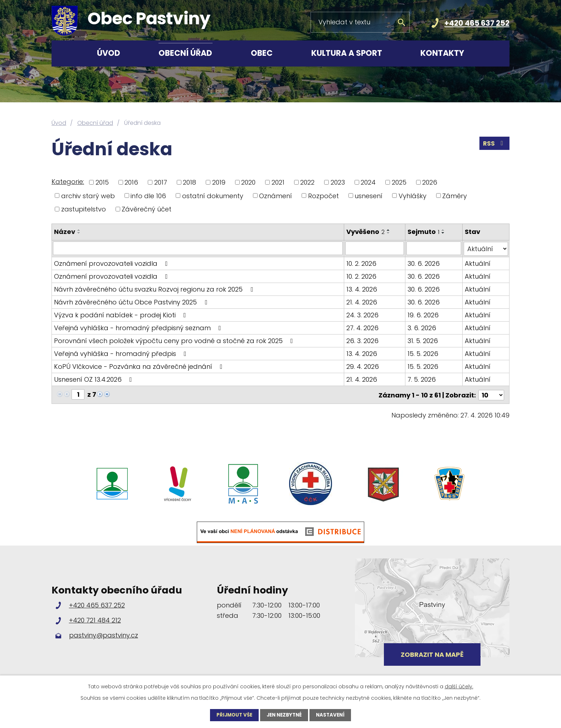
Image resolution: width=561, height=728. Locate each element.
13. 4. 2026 (362, 289)
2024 (368, 182)
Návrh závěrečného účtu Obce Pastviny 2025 (132, 301)
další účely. (459, 686)
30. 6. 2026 (424, 263)
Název (65, 232)
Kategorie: (68, 182)
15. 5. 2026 (423, 353)
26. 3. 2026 (362, 340)
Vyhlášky (413, 196)
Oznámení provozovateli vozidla (112, 263)
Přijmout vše (232, 715)
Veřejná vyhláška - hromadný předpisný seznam (139, 327)
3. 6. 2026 (422, 327)
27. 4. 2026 (362, 327)
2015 (102, 182)
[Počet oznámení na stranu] (491, 394)
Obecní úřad (185, 53)
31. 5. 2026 (423, 340)
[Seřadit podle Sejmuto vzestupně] (443, 230)
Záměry (455, 196)
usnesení (369, 196)
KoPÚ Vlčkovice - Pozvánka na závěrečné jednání (140, 366)
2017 (161, 182)
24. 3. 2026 (362, 314)
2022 (307, 182)
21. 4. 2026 (362, 301)
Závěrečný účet (147, 209)
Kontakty (442, 53)
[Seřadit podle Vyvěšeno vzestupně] (389, 230)
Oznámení (275, 196)
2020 (248, 182)
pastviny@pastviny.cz (104, 634)
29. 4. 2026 (363, 366)
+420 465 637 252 (477, 23)
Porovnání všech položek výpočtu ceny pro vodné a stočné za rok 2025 (175, 340)
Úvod (109, 53)
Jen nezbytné (285, 715)
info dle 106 (148, 196)
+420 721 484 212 (95, 619)
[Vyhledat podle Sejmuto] (434, 248)
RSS (494, 145)
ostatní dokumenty (213, 196)
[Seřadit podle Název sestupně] (79, 233)
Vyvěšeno (365, 232)
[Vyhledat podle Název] (198, 248)
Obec (262, 53)
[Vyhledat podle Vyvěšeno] (375, 248)
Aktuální (478, 263)
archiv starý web (88, 196)
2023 (338, 182)
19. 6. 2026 (423, 314)
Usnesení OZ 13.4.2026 (94, 379)
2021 (278, 182)
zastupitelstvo (84, 209)
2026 (430, 182)
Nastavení (333, 715)
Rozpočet (323, 196)
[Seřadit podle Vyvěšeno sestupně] (389, 233)
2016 (131, 182)
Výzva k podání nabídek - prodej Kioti (121, 314)
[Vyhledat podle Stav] (486, 248)
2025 (399, 182)
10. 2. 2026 (361, 263)
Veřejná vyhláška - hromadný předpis (122, 353)
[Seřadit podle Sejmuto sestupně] (443, 233)
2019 (219, 182)
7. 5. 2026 (422, 379)
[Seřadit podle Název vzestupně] (79, 230)
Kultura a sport (347, 53)
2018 (189, 182)
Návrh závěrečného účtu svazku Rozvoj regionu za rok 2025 (155, 289)
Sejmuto (423, 232)
